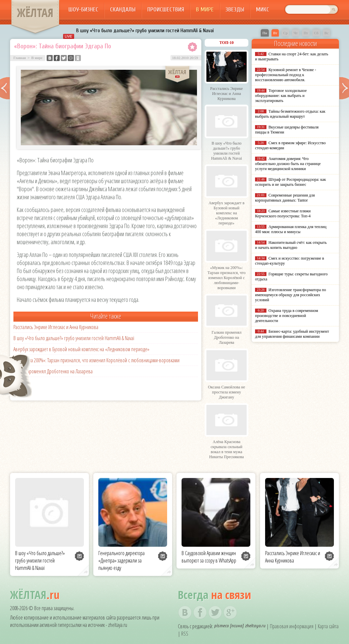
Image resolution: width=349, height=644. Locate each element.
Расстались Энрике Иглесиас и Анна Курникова (56, 327)
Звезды (235, 10)
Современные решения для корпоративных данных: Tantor (285, 198)
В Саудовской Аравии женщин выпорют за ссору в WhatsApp (209, 557)
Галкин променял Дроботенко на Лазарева (53, 371)
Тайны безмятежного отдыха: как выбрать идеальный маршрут (290, 114)
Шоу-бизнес (83, 10)
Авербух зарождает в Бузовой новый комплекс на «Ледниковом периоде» (81, 349)
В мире (205, 10)
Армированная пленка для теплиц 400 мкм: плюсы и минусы (291, 229)
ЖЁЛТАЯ (35, 13)
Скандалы (123, 10)
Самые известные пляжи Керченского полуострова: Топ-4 (283, 213)
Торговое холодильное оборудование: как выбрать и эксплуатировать (281, 96)
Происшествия (166, 10)
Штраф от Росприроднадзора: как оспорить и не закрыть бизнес (290, 182)
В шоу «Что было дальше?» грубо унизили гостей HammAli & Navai (145, 31)
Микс (263, 10)
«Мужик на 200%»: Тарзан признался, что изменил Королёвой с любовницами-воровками (96, 360)
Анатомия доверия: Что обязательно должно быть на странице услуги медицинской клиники (288, 164)
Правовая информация (292, 626)
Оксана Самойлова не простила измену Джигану (227, 392)
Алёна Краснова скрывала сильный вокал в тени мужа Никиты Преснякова (226, 449)
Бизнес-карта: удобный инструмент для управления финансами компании (292, 334)
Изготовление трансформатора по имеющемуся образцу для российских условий (291, 295)
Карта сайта (328, 626)
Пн (265, 33)
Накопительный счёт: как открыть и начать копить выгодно (291, 245)
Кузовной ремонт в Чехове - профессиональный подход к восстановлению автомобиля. (286, 75)
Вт (275, 33)
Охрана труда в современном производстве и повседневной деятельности (287, 316)
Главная (20, 58)
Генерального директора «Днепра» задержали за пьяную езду (121, 560)
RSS (185, 634)
